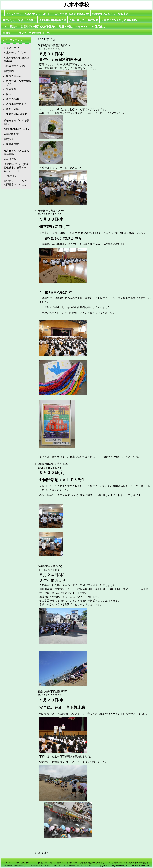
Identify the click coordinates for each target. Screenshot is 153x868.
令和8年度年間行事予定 (53, 20)
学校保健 (93, 20)
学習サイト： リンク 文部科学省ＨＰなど (27, 33)
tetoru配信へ (10, 27)
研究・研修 (12, 109)
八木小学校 (76, 5)
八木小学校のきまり (17, 104)
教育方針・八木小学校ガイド (19, 83)
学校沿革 (11, 89)
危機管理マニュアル (104, 14)
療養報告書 (12, 144)
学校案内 (123, 14)
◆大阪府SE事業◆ (17, 114)
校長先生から (14, 76)
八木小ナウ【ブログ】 (37, 14)
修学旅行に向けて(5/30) (51, 211)
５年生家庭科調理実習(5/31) (54, 45)
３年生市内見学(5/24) (50, 566)
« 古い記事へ (42, 853)
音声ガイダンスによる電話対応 (119, 20)
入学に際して (77, 20)
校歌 (9, 94)
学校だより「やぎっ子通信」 (19, 20)
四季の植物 (12, 99)
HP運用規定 (98, 27)
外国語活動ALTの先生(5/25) (53, 464)
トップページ (14, 14)
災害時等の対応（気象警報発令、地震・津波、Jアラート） (55, 27)
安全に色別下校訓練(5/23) (52, 692)
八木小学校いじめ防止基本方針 (71, 14)
